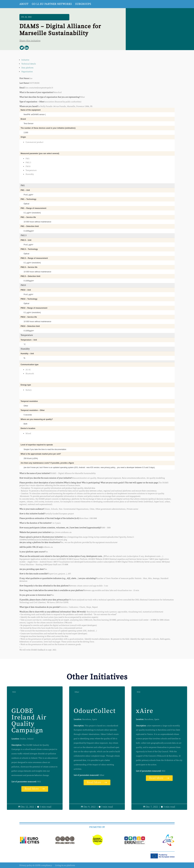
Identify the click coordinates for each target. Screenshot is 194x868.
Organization (27, 72)
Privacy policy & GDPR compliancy (36, 866)
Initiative (25, 60)
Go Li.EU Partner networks (52, 4)
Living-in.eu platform (65, 866)
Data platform (27, 68)
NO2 (14, 692)
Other (77, 692)
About (24, 4)
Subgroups (83, 4)
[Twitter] (22, 48)
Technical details (29, 64)
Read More (32, 789)
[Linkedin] (27, 48)
